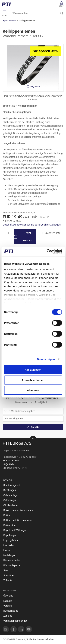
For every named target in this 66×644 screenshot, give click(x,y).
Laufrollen (9, 545)
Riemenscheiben (12, 560)
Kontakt (8, 601)
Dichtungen (10, 490)
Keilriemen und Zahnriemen (18, 510)
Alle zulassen (33, 370)
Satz (6, 570)
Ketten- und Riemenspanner (18, 520)
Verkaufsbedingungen (15, 621)
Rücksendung (11, 611)
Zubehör (8, 580)
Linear (7, 550)
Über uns (8, 596)
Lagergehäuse (11, 540)
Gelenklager (10, 500)
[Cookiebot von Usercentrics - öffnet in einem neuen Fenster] (47, 251)
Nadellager (9, 555)
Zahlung (8, 616)
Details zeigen (46, 359)
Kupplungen (10, 535)
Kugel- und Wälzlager (15, 530)
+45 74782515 (11, 461)
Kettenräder (10, 525)
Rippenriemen (9, 21)
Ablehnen (33, 390)
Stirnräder (9, 575)
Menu (4, 13)
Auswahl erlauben (33, 380)
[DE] (7, 4)
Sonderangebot (12, 485)
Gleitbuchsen (10, 505)
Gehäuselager (11, 495)
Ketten (7, 515)
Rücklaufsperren (12, 565)
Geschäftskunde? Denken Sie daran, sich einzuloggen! (32, 225)
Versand (8, 606)
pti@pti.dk (8, 464)
